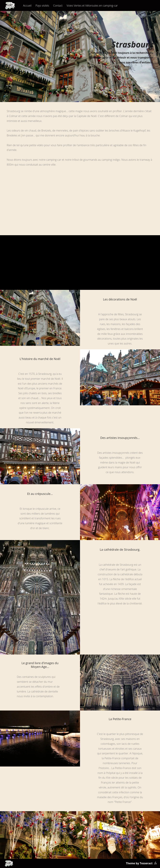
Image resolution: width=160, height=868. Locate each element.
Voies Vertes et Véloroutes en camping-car (92, 6)
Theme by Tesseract (139, 863)
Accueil (27, 6)
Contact (58, 6)
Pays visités (42, 6)
